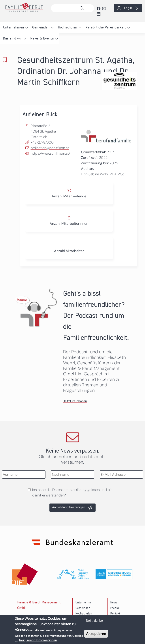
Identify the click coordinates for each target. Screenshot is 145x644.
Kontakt (115, 614)
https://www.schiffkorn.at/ (50, 153)
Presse (115, 608)
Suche (83, 8)
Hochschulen (68, 28)
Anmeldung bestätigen (69, 507)
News (114, 603)
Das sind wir (12, 39)
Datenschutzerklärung (69, 490)
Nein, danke (94, 622)
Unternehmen (13, 28)
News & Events (42, 39)
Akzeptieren (96, 635)
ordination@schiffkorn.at (50, 148)
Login (128, 8)
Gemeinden (41, 28)
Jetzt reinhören (75, 401)
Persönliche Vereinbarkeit (106, 28)
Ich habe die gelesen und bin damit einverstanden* (72, 492)
